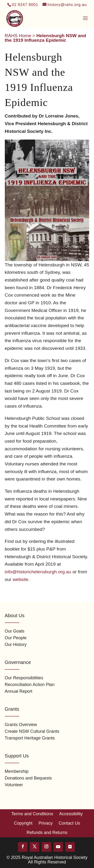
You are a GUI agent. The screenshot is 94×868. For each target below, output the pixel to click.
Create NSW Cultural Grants (32, 731)
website (21, 579)
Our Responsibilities (24, 678)
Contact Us (69, 823)
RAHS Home (18, 36)
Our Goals (15, 631)
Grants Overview (21, 725)
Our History (16, 645)
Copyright (23, 823)
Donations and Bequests (28, 778)
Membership (17, 771)
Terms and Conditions (32, 814)
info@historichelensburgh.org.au (38, 572)
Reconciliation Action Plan (30, 685)
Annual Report (19, 691)
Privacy (46, 823)
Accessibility (71, 814)
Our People (16, 638)
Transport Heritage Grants (30, 738)
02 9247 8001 (25, 5)
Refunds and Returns (47, 833)
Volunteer (14, 785)
